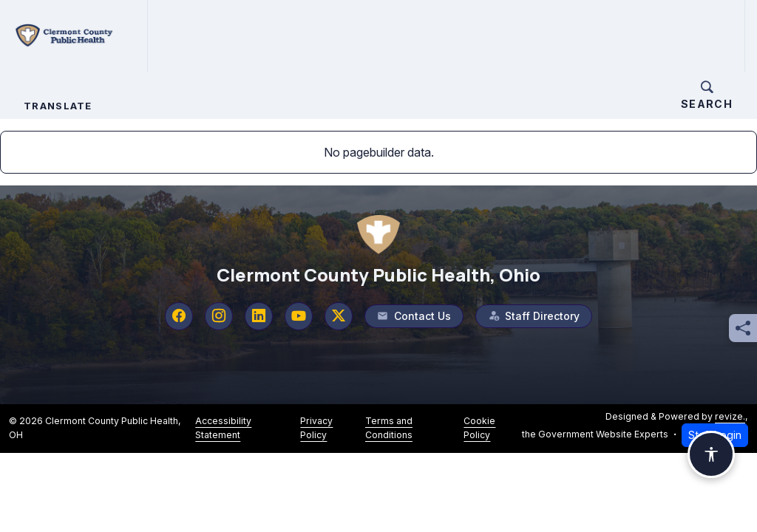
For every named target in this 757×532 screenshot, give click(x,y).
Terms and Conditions (389, 427)
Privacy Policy (316, 427)
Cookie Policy (479, 427)
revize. (730, 416)
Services (285, 35)
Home (166, 35)
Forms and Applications (404, 35)
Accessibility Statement (223, 427)
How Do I (506, 35)
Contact (582, 35)
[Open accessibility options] (711, 454)
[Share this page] (743, 328)
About (213, 35)
